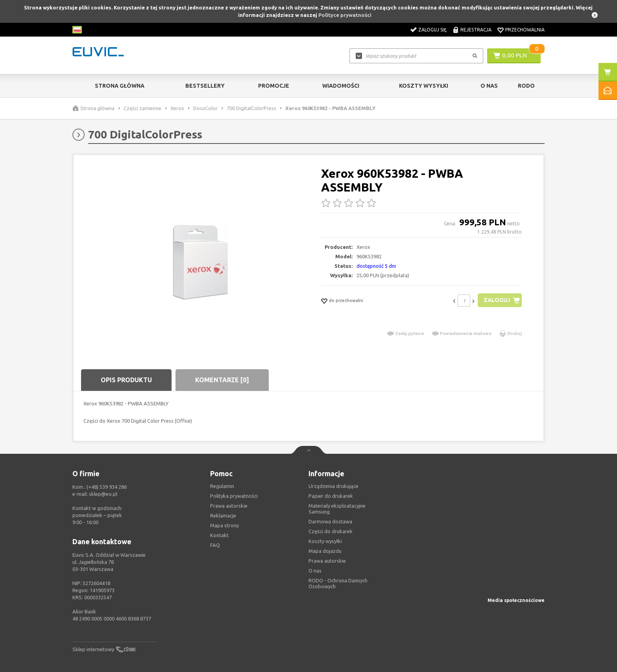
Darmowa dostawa (330, 521)
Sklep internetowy (93, 649)
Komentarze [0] (222, 380)
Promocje (274, 86)
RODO (526, 86)
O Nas (489, 86)
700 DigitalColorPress (251, 108)
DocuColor (205, 108)
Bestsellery (205, 86)
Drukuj (514, 333)
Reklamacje (223, 516)
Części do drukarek (331, 531)
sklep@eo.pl (103, 494)
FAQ (215, 545)
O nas (315, 571)
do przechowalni (346, 300)
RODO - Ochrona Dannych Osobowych (338, 583)
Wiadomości (341, 86)
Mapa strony (224, 525)
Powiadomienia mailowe (466, 333)
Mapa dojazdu (325, 551)
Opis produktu (126, 380)
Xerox (177, 108)
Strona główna (120, 86)
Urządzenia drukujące (333, 486)
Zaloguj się (432, 30)
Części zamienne (142, 108)
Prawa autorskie (327, 561)
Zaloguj (496, 300)
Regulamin (222, 486)
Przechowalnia (525, 30)
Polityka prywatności (234, 496)
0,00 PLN (514, 55)
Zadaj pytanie (410, 333)
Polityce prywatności (345, 15)
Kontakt (219, 535)
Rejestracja (476, 30)
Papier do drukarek (331, 496)
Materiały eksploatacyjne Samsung (337, 509)
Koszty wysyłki (424, 86)
